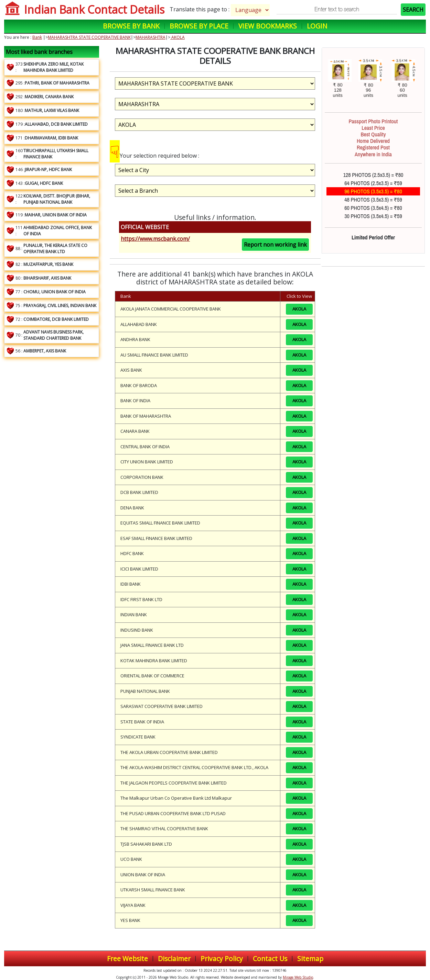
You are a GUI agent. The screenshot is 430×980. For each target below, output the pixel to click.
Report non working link (275, 245)
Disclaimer (174, 959)
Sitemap (310, 959)
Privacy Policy (222, 959)
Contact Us (270, 959)
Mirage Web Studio (298, 977)
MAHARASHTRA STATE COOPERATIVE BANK (89, 37)
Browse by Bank (131, 26)
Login (317, 26)
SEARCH (413, 10)
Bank (37, 37)
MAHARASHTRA (150, 37)
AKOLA (178, 37)
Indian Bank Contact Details (94, 9)
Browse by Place (199, 26)
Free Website (127, 959)
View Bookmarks (268, 26)
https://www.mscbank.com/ (155, 239)
